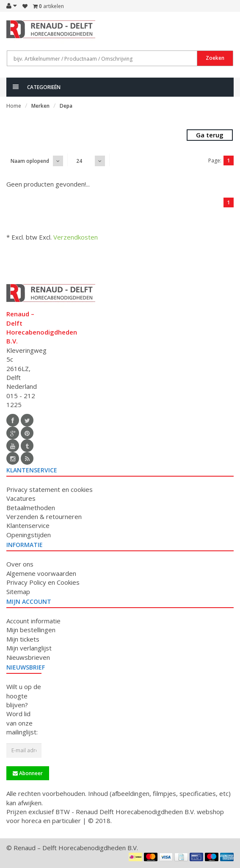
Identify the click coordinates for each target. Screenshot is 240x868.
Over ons (20, 564)
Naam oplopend (30, 161)
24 (79, 161)
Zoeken (215, 58)
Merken (40, 106)
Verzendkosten (76, 237)
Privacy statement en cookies (50, 489)
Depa (66, 106)
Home (14, 106)
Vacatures (21, 498)
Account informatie (33, 621)
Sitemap (18, 592)
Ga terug (210, 135)
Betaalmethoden (31, 508)
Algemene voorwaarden (41, 573)
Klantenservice (28, 525)
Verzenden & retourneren (44, 516)
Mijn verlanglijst (29, 648)
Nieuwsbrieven (28, 657)
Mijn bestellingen (31, 630)
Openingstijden (29, 535)
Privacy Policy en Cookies (43, 582)
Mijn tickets (23, 639)
